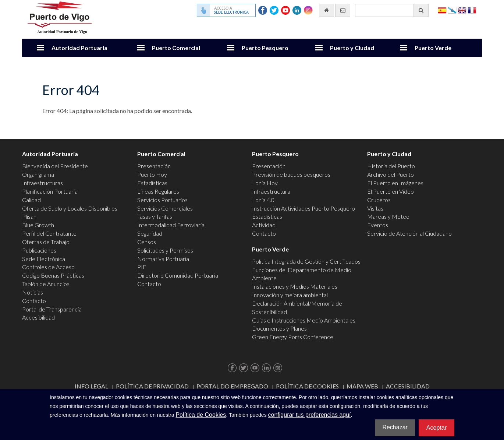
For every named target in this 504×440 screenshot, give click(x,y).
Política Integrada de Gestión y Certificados (306, 261)
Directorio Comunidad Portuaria (178, 275)
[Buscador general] (392, 10)
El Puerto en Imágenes (395, 183)
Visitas (375, 208)
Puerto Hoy (152, 174)
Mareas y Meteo (388, 216)
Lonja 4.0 (263, 200)
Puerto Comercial (176, 48)
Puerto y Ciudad (352, 48)
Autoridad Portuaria (79, 48)
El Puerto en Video (391, 191)
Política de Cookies (307, 386)
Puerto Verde (433, 48)
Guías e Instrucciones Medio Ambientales (304, 320)
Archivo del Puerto (391, 174)
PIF (142, 267)
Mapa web (362, 386)
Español (442, 10)
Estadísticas (152, 183)
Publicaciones (39, 250)
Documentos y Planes (279, 328)
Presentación (154, 166)
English (462, 10)
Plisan (29, 216)
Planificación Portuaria (50, 191)
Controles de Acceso (48, 267)
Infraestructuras (42, 183)
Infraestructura (271, 191)
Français (472, 10)
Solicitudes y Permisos (165, 250)
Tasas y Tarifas (155, 216)
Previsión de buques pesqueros (291, 174)
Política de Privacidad (152, 386)
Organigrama (38, 174)
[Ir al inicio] (326, 10)
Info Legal (91, 386)
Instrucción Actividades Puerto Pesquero (304, 208)
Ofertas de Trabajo (46, 242)
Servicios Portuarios (162, 200)
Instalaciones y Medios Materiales (295, 286)
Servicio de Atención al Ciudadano (409, 233)
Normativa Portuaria (163, 259)
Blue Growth (38, 225)
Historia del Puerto (391, 166)
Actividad (264, 225)
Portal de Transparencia (52, 309)
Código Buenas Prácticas (53, 275)
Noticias (33, 292)
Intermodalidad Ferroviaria (171, 225)
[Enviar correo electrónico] (343, 10)
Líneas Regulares (158, 191)
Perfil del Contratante (49, 233)
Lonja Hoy (265, 183)
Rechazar (395, 427)
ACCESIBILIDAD (408, 386)
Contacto (34, 301)
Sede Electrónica (44, 259)
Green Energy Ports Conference (293, 337)
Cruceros (379, 200)
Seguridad (150, 233)
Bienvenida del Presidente (55, 166)
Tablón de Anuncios (46, 284)
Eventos (378, 225)
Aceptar (436, 428)
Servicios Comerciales (165, 208)
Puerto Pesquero (265, 48)
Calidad (31, 200)
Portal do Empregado (232, 386)
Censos (147, 242)
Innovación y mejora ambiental (290, 295)
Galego (452, 10)
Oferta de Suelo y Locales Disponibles (70, 208)
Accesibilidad (38, 317)
